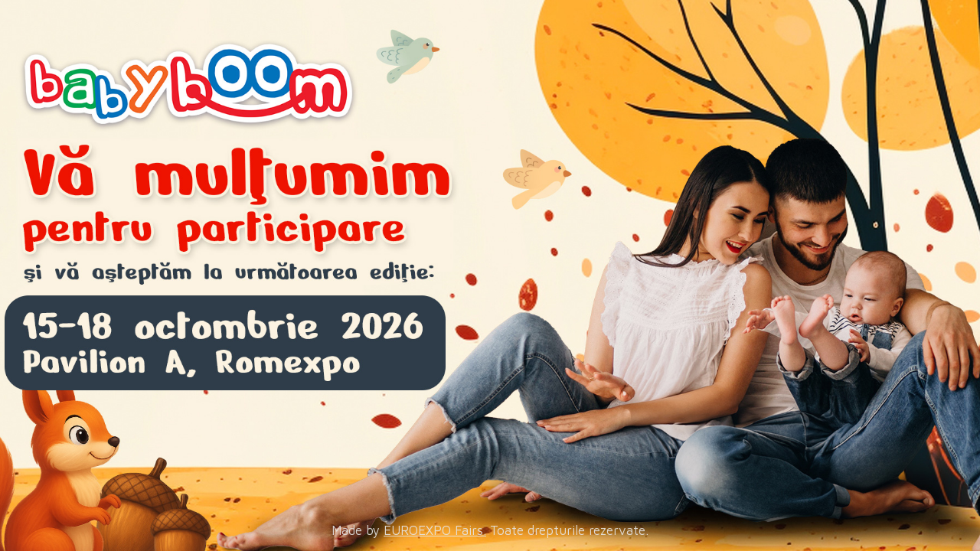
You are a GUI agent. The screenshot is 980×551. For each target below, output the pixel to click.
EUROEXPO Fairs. (435, 530)
